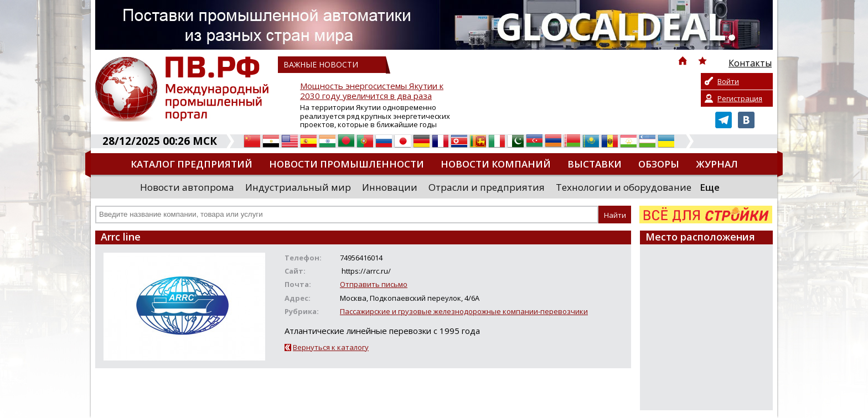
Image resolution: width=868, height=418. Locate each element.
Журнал (717, 164)
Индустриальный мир (298, 187)
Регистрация (740, 98)
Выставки (595, 164)
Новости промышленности (347, 164)
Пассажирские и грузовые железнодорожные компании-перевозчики (464, 311)
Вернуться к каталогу (331, 347)
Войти (728, 81)
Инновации (390, 187)
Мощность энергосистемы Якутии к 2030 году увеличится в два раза (372, 91)
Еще (710, 187)
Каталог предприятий (192, 164)
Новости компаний (496, 164)
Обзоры (659, 164)
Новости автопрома (187, 187)
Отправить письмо (374, 284)
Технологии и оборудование (624, 187)
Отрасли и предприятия (487, 187)
